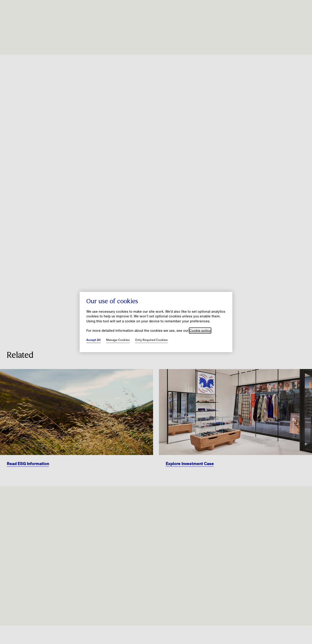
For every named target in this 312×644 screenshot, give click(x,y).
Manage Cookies (118, 340)
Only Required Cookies (151, 340)
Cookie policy (200, 331)
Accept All (94, 340)
